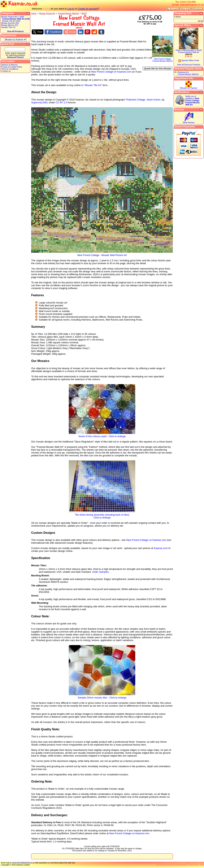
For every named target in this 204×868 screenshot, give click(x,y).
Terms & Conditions (10, 69)
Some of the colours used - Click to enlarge (102, 435)
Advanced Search (15, 57)
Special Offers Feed (189, 60)
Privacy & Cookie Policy (12, 67)
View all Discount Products (189, 65)
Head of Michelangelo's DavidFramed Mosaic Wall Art (189, 51)
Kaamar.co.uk (19, 4)
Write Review (189, 123)
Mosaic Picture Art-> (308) (13, 17)
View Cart (185, 9)
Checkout (197, 9)
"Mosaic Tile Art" (93, 85)
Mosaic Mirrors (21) (10, 25)
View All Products (15, 31)
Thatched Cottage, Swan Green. (143, 100)
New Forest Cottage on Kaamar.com (111, 72)
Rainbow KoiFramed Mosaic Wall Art (188, 73)
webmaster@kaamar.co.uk (23, 863)
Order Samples (100, 572)
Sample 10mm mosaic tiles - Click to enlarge (102, 696)
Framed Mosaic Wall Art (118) (16, 19)
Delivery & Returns (9, 65)
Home (34, 13)
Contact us (6, 71)
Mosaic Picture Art (47, 13)
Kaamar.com (161, 548)
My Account (172, 9)
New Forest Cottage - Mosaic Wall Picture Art (102, 254)
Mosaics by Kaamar (189, 88)
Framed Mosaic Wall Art (68, 13)
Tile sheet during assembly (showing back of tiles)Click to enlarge (102, 515)
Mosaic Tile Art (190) (11, 21)
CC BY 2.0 (61, 102)
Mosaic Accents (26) (10, 23)
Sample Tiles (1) (8, 27)
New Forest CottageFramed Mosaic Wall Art (162, 59)
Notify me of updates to (193, 101)
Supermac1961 (40, 102)
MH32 (84, 13)
